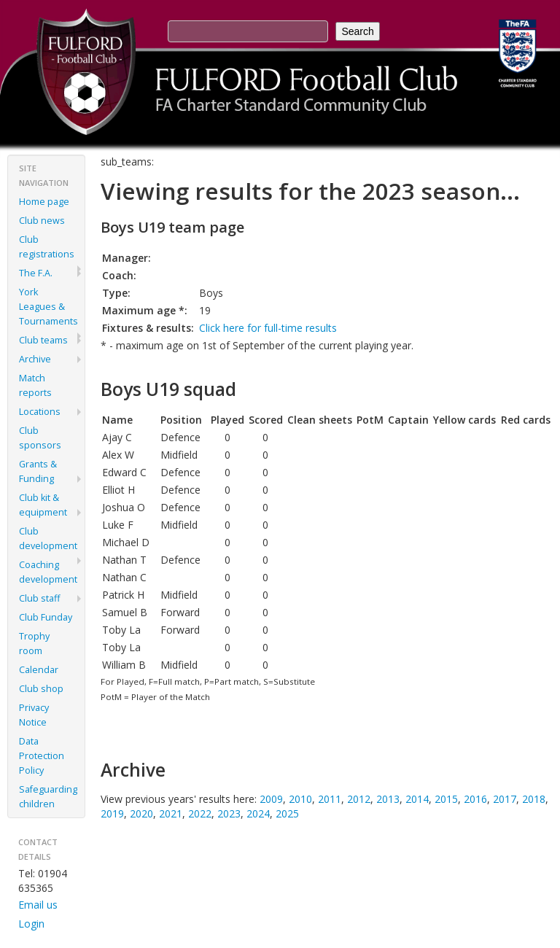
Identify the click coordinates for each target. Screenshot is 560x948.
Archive (35, 359)
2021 (171, 813)
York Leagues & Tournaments (48, 307)
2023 (229, 813)
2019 (112, 813)
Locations (40, 412)
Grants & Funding (38, 471)
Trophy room (34, 644)
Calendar (39, 670)
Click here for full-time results (268, 328)
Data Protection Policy (42, 756)
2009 (271, 799)
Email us (38, 905)
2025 (287, 813)
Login (31, 924)
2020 (141, 813)
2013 (388, 799)
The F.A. (36, 273)
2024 (258, 813)
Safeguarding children (48, 797)
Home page (44, 202)
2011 (330, 799)
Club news (42, 221)
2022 (200, 813)
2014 (417, 799)
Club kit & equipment (43, 505)
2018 (534, 799)
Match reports (35, 385)
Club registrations (47, 247)
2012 (359, 799)
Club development (48, 539)
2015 (446, 799)
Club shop (41, 689)
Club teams (43, 340)
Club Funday (46, 617)
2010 (300, 799)
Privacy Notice (34, 715)
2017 (505, 799)
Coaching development (48, 572)
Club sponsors (40, 438)
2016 (475, 799)
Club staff (39, 598)
